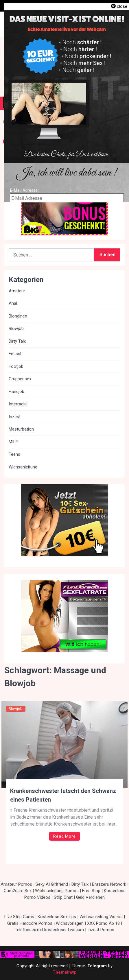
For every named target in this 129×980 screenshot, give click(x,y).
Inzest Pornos (101, 930)
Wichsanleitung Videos (101, 917)
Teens (14, 454)
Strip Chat (63, 897)
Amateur (17, 291)
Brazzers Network (109, 884)
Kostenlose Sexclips (57, 917)
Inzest (15, 417)
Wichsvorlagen (70, 923)
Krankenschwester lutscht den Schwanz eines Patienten (63, 795)
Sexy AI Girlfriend (52, 884)
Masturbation (21, 429)
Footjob (16, 366)
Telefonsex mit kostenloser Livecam (49, 930)
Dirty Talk (17, 341)
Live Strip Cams (19, 917)
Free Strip (91, 891)
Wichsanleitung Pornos (57, 891)
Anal (13, 303)
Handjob (16, 392)
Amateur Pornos (16, 884)
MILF (13, 442)
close (122, 6)
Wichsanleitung (23, 467)
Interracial (18, 404)
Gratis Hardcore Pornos (30, 923)
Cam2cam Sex (18, 891)
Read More (64, 836)
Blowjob (16, 709)
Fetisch (16, 354)
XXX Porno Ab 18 (103, 923)
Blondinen (18, 316)
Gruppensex (20, 379)
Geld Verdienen (90, 897)
